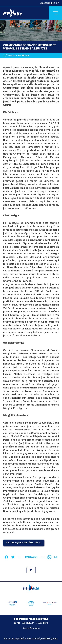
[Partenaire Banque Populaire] (12, 603)
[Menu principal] (55, 13)
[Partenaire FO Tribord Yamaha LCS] (50, 603)
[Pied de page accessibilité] (31, 638)
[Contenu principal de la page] (31, 301)
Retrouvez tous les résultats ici (24, 543)
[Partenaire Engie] (31, 603)
